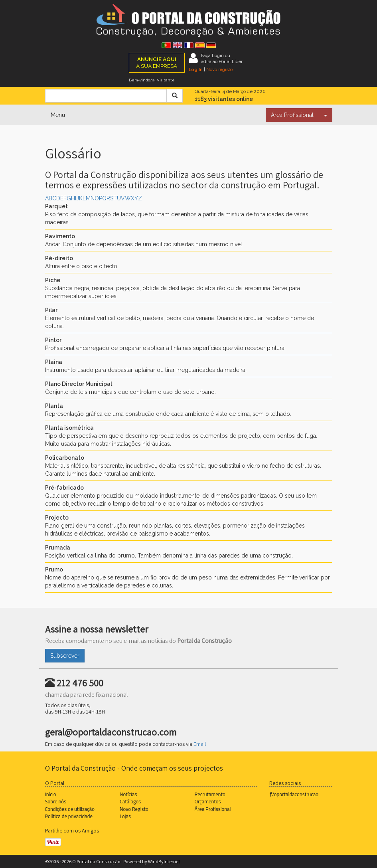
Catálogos (130, 801)
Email (200, 744)
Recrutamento (210, 794)
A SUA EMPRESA (157, 62)
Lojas (125, 816)
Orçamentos (208, 801)
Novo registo (219, 69)
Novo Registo (134, 809)
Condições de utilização (70, 809)
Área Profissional (292, 115)
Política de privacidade (69, 816)
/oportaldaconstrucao (294, 794)
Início (51, 794)
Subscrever (65, 656)
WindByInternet (164, 861)
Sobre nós (56, 801)
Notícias (128, 794)
